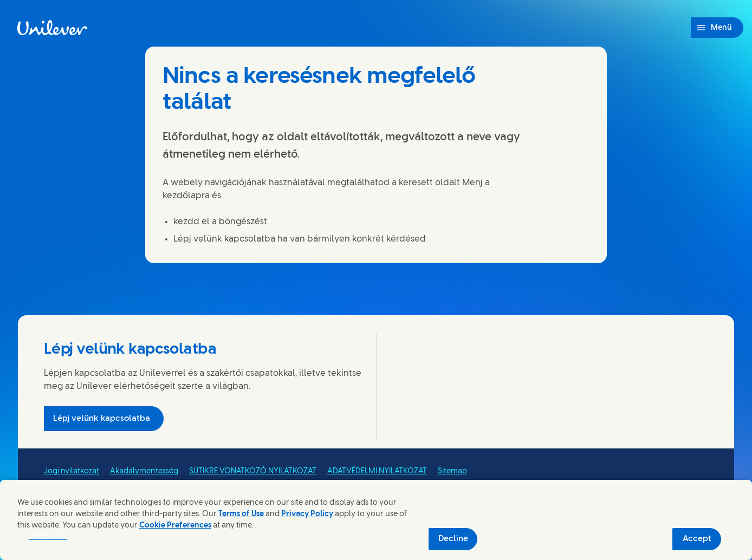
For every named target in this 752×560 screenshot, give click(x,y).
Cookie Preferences (175, 526)
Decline (453, 539)
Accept (697, 539)
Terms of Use (241, 514)
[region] (376, 520)
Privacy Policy (307, 514)
